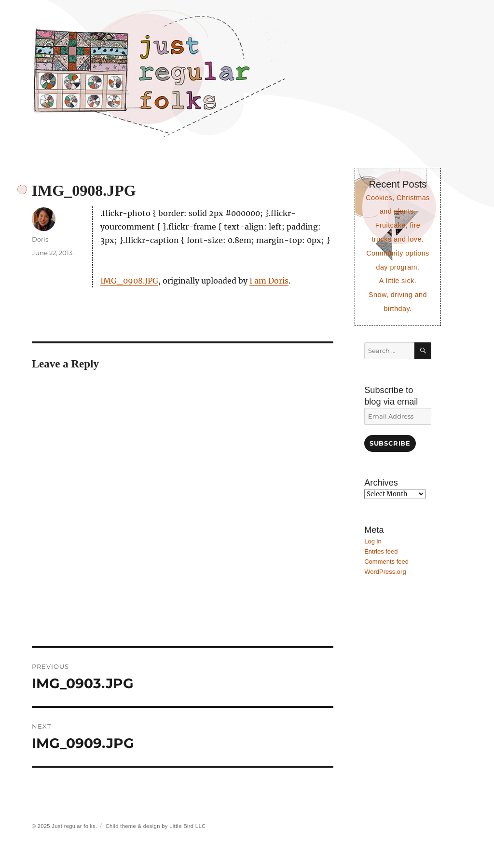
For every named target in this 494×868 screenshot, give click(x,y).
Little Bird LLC (187, 826)
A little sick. (398, 281)
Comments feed (386, 562)
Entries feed (381, 551)
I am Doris (269, 281)
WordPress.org (385, 572)
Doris (40, 239)
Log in (373, 541)
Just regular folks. (74, 826)
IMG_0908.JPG (129, 281)
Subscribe (390, 443)
